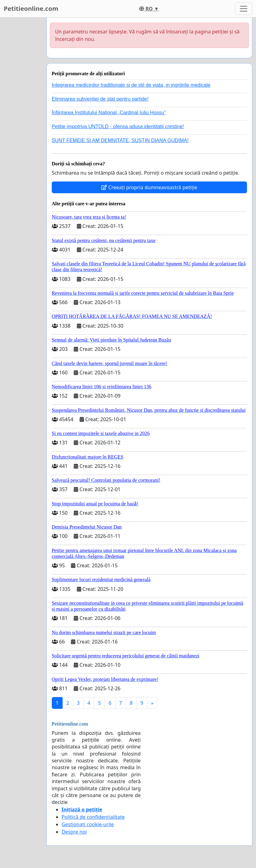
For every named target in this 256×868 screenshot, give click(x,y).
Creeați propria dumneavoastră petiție (149, 187)
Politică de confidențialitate (93, 817)
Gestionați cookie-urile (88, 824)
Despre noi (74, 832)
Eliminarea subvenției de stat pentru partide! (100, 99)
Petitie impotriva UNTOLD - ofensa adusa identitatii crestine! (118, 126)
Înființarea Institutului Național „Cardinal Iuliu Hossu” (109, 113)
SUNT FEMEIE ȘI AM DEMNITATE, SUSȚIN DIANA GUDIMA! (120, 140)
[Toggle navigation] (244, 9)
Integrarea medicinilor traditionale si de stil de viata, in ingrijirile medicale (131, 85)
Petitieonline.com (31, 9)
